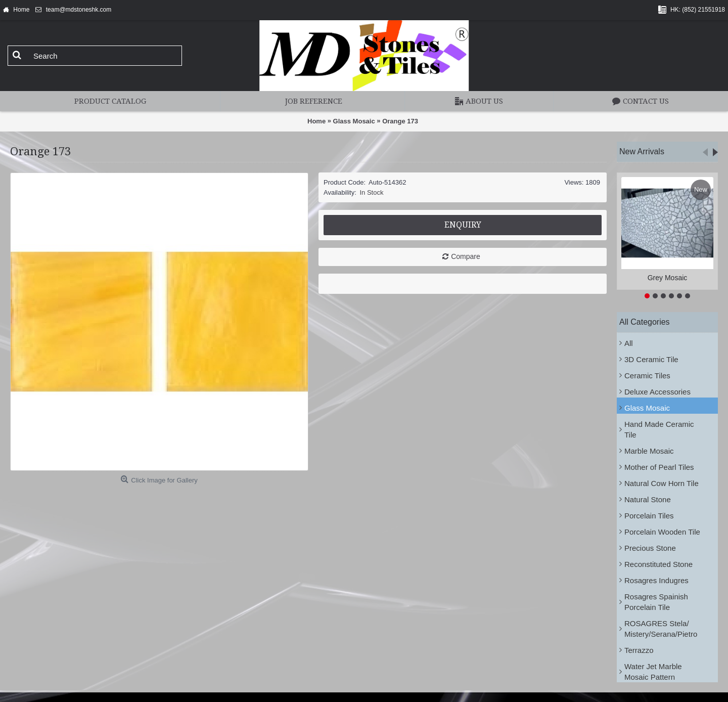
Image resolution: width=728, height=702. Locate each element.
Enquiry (463, 225)
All (629, 343)
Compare (466, 256)
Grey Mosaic (668, 278)
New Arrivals (642, 151)
